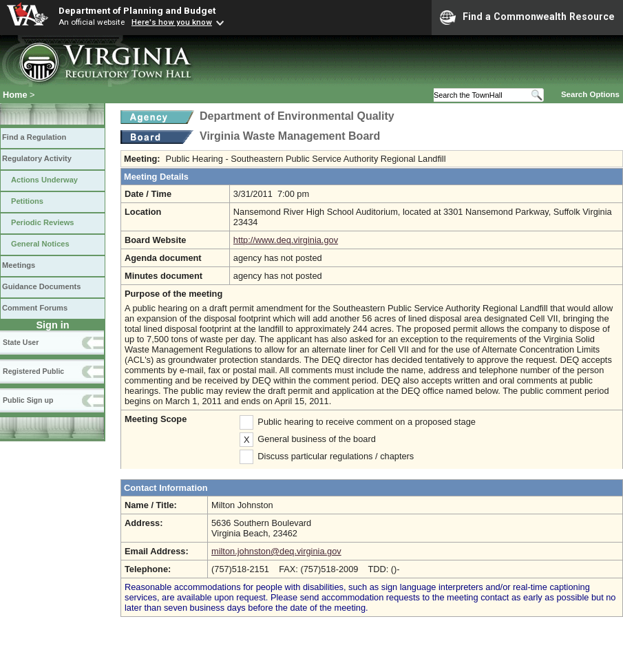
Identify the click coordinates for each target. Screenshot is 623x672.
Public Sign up (28, 400)
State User (21, 342)
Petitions (27, 201)
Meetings (19, 265)
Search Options (590, 94)
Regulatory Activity (37, 158)
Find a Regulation (34, 137)
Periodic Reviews (43, 222)
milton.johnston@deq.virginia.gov (276, 551)
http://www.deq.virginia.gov (286, 240)
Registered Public (33, 371)
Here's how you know (172, 22)
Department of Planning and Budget (137, 10)
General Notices (40, 244)
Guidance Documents (41, 286)
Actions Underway (44, 180)
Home (15, 95)
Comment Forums (35, 308)
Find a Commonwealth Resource (527, 17)
